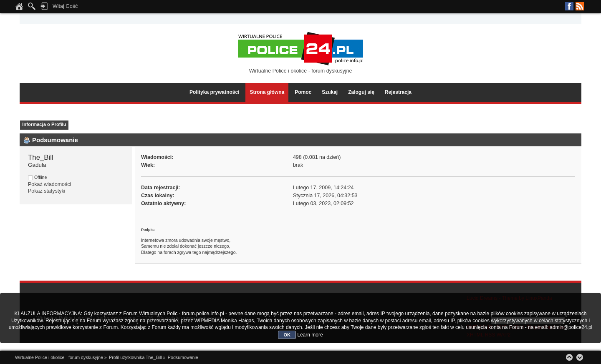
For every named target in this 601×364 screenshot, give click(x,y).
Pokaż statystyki (47, 191)
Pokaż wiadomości (49, 184)
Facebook (569, 6)
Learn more (310, 335)
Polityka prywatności (214, 92)
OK (287, 335)
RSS (580, 6)
